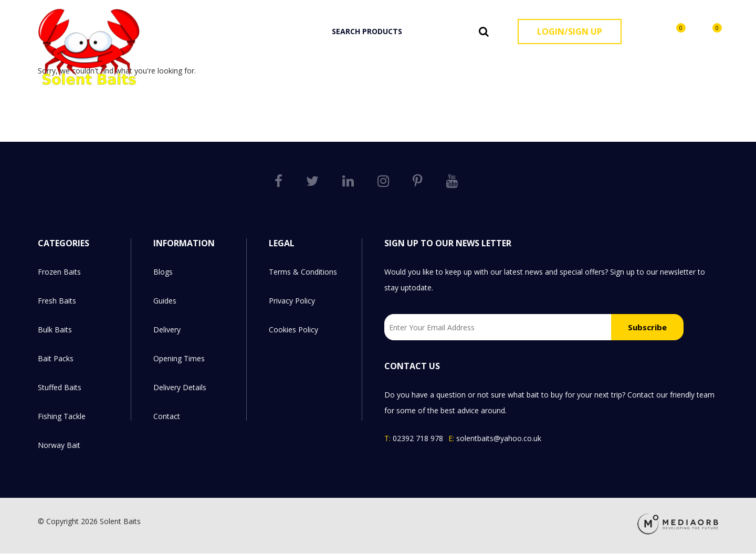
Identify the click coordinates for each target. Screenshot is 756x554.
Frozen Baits (353, 64)
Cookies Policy (293, 330)
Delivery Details (180, 387)
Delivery (167, 330)
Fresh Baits (409, 64)
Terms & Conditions (303, 272)
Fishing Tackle (629, 64)
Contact (167, 416)
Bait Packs (509, 64)
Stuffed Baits (566, 64)
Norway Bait (692, 64)
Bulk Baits (460, 64)
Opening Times (179, 358)
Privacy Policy (292, 301)
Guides (165, 301)
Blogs (163, 272)
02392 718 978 (418, 438)
